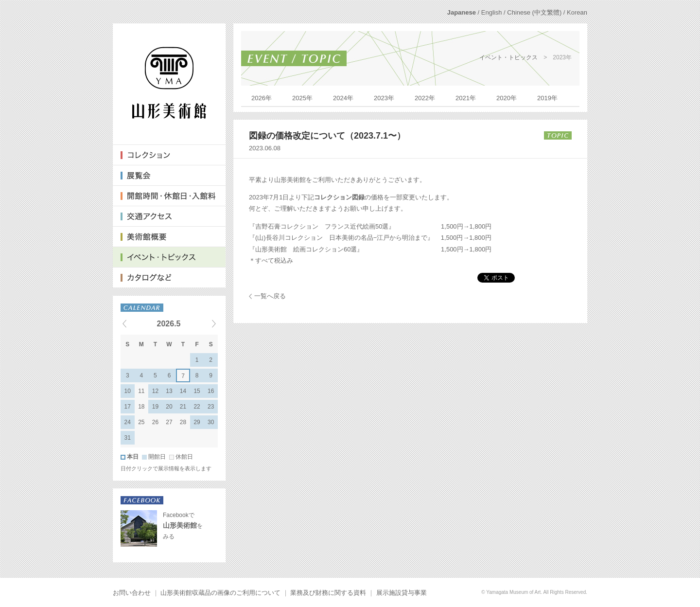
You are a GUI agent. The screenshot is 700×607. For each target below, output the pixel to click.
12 (155, 391)
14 (183, 391)
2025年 (302, 98)
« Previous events (137, 323)
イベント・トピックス (508, 57)
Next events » (202, 323)
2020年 (507, 98)
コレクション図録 (339, 197)
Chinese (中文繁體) (534, 12)
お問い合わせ (132, 593)
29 (197, 422)
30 (211, 422)
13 (169, 391)
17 (128, 407)
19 (155, 407)
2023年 (384, 98)
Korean (577, 12)
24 (128, 422)
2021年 (466, 98)
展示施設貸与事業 (402, 593)
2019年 (547, 98)
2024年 (343, 98)
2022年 (425, 98)
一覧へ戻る (270, 296)
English (492, 12)
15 (197, 391)
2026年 (262, 98)
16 (211, 391)
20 (169, 407)
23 (211, 407)
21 (183, 407)
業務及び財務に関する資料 (328, 593)
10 (128, 391)
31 (128, 438)
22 (197, 407)
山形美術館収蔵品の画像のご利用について (220, 593)
